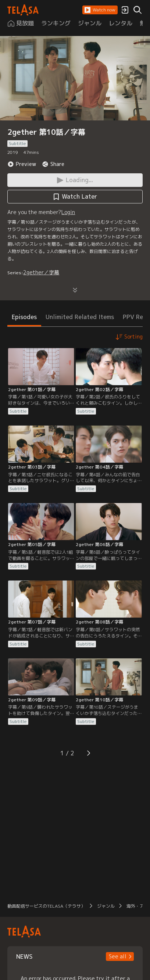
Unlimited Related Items (80, 317)
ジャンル (106, 906)
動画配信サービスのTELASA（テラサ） (46, 906)
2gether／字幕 (41, 272)
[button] (100, 10)
